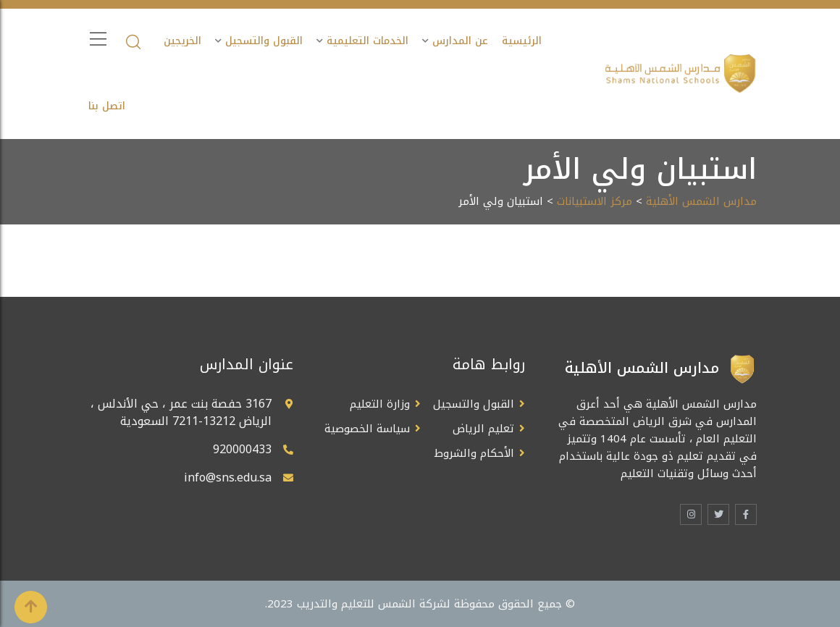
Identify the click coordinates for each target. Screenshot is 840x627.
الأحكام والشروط (474, 453)
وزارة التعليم (380, 404)
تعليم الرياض (483, 429)
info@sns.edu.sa (228, 477)
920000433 (242, 449)
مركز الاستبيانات (595, 201)
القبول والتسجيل (264, 41)
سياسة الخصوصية (367, 429)
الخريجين (182, 41)
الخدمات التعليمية (367, 41)
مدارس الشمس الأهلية (701, 201)
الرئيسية (522, 41)
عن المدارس (460, 41)
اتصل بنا (107, 106)
